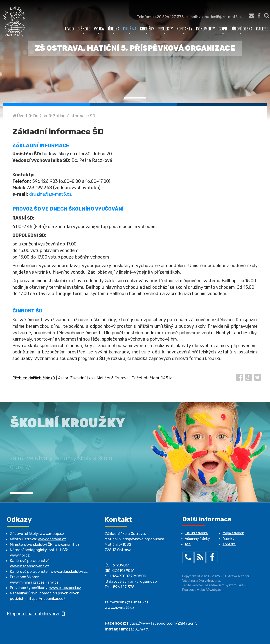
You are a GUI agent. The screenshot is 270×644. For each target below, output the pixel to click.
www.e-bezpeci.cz (65, 588)
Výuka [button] (99, 30)
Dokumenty (205, 29)
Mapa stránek (233, 533)
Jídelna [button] (114, 30)
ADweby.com (215, 590)
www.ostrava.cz (52, 539)
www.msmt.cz (67, 544)
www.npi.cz (20, 555)
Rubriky (228, 539)
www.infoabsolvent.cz (30, 566)
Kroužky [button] (147, 30)
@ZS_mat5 (139, 629)
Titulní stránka (196, 533)
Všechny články (197, 539)
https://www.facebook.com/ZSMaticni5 (162, 623)
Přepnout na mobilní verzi (36, 614)
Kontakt (229, 544)
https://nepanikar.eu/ (46, 598)
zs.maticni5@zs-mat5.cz (127, 602)
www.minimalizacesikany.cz (34, 582)
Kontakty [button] (184, 30)
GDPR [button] (223, 30)
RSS (188, 544)
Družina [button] (130, 30)
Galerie (262, 29)
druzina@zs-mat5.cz (51, 194)
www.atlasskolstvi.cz (69, 571)
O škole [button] (84, 30)
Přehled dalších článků (34, 378)
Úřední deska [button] (242, 30)
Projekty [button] (165, 30)
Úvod (69, 29)
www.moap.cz (52, 534)
